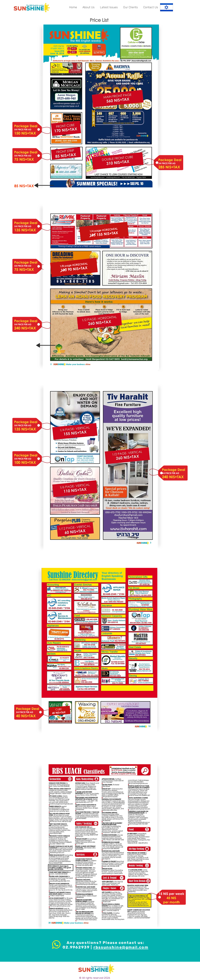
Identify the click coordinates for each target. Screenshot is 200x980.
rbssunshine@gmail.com (121, 947)
